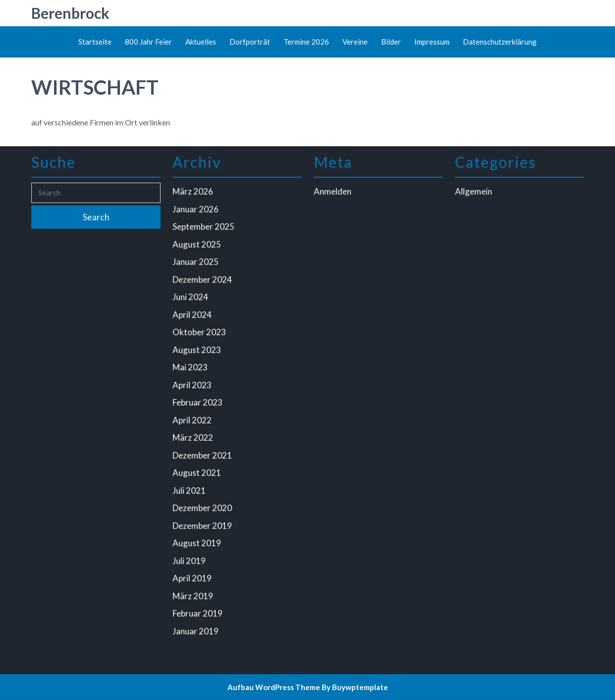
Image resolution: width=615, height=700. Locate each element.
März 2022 (194, 437)
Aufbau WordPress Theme (274, 687)
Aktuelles (201, 42)
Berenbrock (70, 13)
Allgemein (475, 196)
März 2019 (194, 591)
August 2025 (198, 248)
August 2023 (198, 351)
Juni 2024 (191, 299)
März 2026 (194, 196)
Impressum (432, 42)
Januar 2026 (196, 213)
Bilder (391, 42)
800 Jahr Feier (148, 42)
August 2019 (198, 540)
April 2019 (193, 574)
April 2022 (193, 419)
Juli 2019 (190, 557)
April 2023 (193, 385)
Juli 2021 (190, 488)
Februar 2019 (198, 609)
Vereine (355, 42)
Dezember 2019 (203, 522)
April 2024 (193, 316)
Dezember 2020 (203, 505)
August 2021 (198, 471)
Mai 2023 (191, 368)
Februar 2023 (198, 402)
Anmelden (334, 196)
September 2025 (204, 230)
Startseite (95, 42)
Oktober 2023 (200, 333)
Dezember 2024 (203, 282)
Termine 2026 (306, 42)
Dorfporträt (250, 42)
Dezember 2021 (203, 454)
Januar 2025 (196, 264)
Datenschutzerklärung (500, 42)
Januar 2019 (196, 625)
